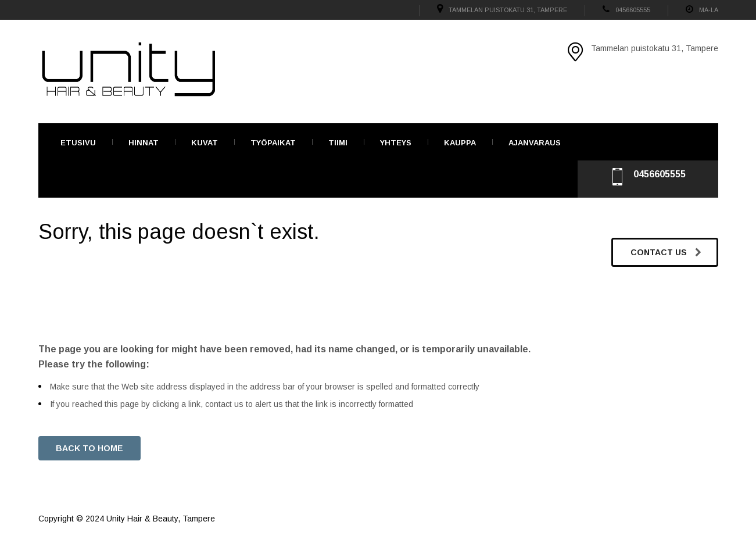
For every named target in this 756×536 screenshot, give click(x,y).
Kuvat (205, 143)
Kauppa (460, 143)
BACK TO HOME (89, 448)
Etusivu (78, 143)
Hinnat (144, 143)
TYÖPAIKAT (273, 143)
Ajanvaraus (535, 143)
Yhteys (396, 143)
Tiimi (338, 143)
